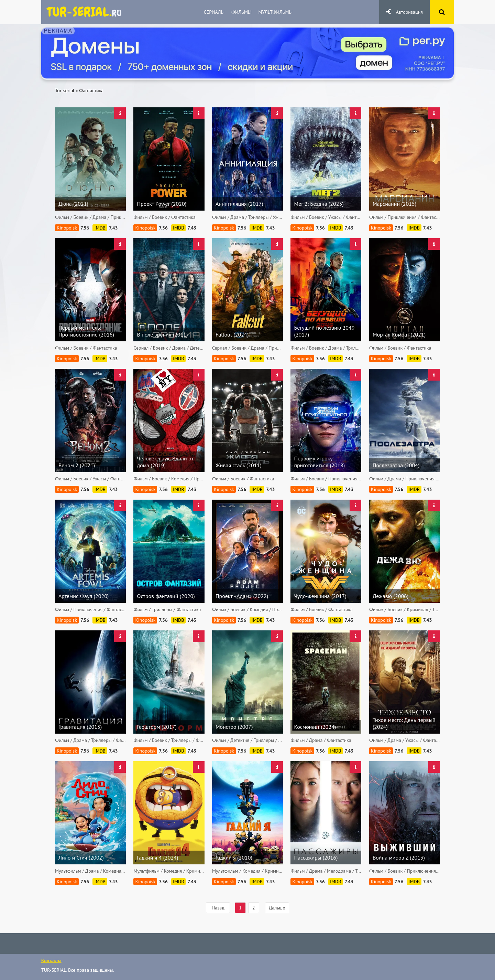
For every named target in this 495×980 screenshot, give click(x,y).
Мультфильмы (276, 12)
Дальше (277, 908)
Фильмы (241, 12)
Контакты (51, 960)
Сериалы (214, 12)
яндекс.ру (84, 12)
